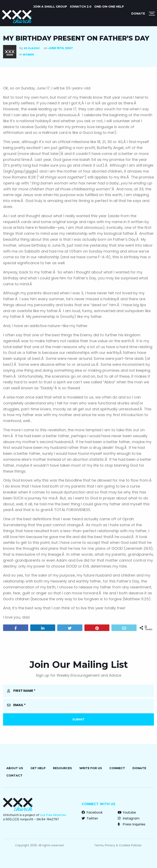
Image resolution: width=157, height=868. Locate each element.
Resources (62, 768)
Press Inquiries (132, 824)
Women (28, 55)
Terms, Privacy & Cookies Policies (118, 845)
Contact (14, 775)
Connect (117, 768)
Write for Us (91, 768)
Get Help (38, 768)
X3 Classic (32, 48)
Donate (138, 14)
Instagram (129, 818)
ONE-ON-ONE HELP (109, 7)
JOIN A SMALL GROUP (50, 7)
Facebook (92, 812)
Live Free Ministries (53, 815)
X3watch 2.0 (81, 7)
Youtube (127, 812)
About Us (15, 768)
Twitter (90, 818)
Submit (78, 719)
